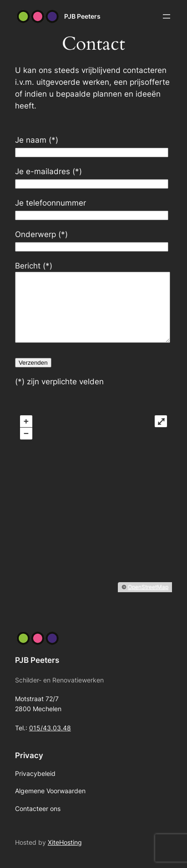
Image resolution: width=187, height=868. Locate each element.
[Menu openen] (167, 16)
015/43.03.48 (50, 741)
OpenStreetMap (148, 601)
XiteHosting (65, 856)
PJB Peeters (82, 16)
